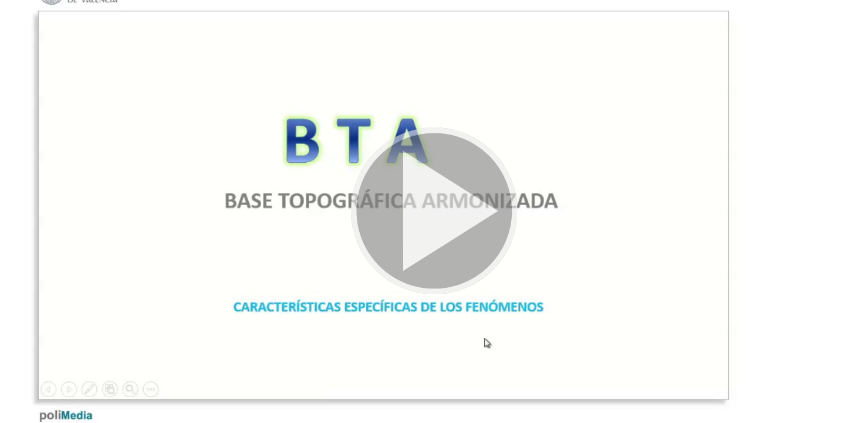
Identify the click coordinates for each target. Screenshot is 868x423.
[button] (434, 211)
